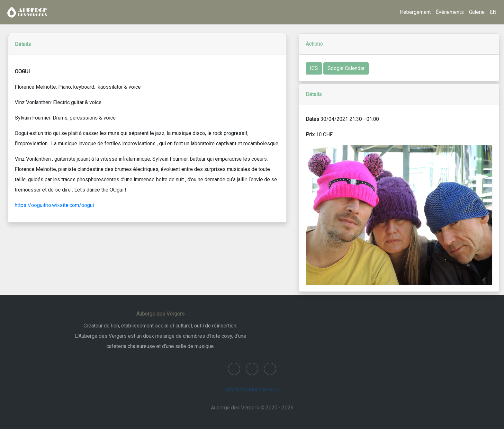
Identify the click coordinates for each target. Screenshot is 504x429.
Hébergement (415, 12)
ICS (314, 68)
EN (493, 12)
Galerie (477, 12)
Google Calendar (346, 68)
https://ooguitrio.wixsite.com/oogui (54, 205)
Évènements (450, 12)
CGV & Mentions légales (252, 390)
